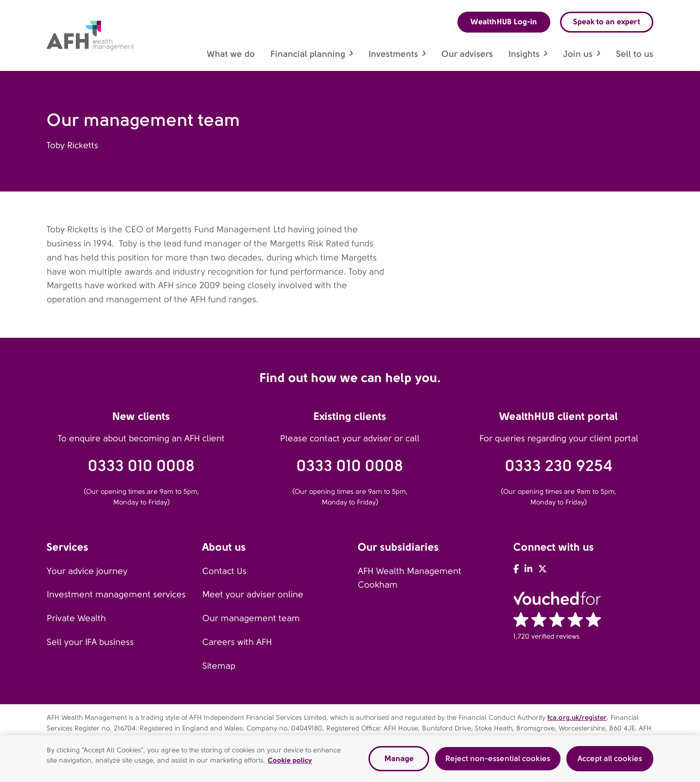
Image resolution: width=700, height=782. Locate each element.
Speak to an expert (607, 22)
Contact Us (224, 571)
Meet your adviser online (253, 594)
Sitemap (219, 666)
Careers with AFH (237, 642)
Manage (399, 760)
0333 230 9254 (559, 466)
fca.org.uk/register (577, 717)
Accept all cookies (610, 760)
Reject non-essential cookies (498, 760)
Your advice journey (87, 571)
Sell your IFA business (90, 642)
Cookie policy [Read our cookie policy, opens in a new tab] (290, 762)
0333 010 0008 (141, 466)
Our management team (251, 618)
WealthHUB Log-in (504, 22)
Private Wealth (76, 618)
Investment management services (116, 594)
